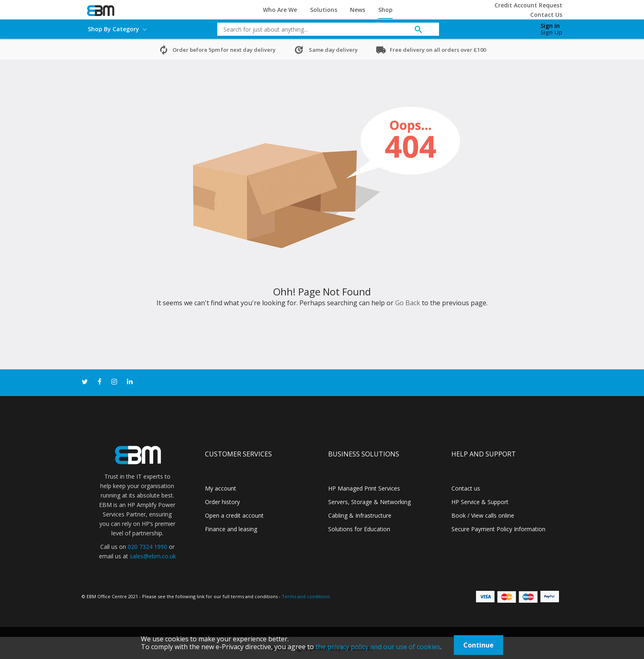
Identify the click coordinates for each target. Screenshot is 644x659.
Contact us (466, 488)
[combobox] (322, 29)
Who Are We (280, 10)
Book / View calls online (483, 515)
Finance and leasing (231, 529)
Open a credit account (234, 515)
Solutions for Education (359, 529)
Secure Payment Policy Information (498, 529)
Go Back (408, 303)
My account (221, 488)
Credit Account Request (528, 5)
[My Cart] (508, 27)
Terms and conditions (306, 596)
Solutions (324, 10)
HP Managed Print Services (364, 488)
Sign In (550, 26)
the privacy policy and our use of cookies (378, 647)
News (358, 10)
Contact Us (546, 15)
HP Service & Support (480, 502)
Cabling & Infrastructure (360, 515)
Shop (385, 10)
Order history (222, 502)
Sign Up (551, 32)
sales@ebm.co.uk (153, 556)
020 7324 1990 (147, 547)
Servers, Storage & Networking (369, 502)
